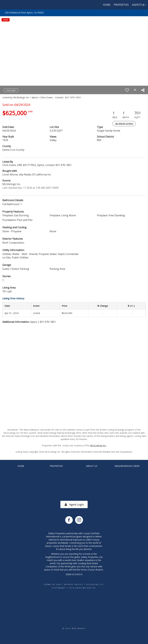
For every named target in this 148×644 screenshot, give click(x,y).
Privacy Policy (74, 584)
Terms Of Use (52, 584)
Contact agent (11, 90)
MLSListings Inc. (98, 445)
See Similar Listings (124, 124)
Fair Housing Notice (82, 588)
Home (107, 5)
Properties (121, 5)
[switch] (127, 90)
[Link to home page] (4, 5)
